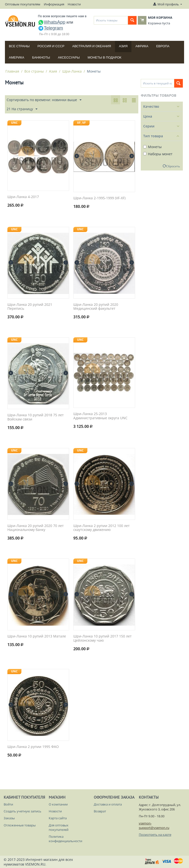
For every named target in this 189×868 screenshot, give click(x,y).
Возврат (100, 811)
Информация (54, 4)
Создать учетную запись (23, 811)
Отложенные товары (20, 825)
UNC (14, 123)
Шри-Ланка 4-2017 (23, 197)
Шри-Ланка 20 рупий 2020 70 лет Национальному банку (36, 528)
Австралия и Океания (92, 46)
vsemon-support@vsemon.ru (154, 825)
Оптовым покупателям (23, 4)
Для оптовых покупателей (59, 827)
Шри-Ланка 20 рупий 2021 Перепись (30, 307)
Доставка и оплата (108, 804)
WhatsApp (52, 22)
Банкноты (41, 57)
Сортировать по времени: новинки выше (44, 100)
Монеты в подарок (104, 57)
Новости (74, 4)
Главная (12, 71)
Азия (123, 46)
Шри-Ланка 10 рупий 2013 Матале (37, 636)
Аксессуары (69, 57)
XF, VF (81, 123)
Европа (163, 46)
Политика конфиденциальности (65, 839)
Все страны (19, 46)
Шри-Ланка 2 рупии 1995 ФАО (33, 747)
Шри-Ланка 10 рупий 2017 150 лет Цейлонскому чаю (102, 638)
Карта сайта (58, 818)
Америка (16, 57)
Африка (142, 46)
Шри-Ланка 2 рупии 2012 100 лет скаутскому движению (102, 528)
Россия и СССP (51, 46)
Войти (8, 804)
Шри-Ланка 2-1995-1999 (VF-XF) (99, 198)
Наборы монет (158, 154)
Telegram (50, 28)
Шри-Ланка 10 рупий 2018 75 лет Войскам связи (36, 417)
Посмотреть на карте (155, 835)
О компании (58, 804)
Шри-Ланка (72, 71)
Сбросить (173, 166)
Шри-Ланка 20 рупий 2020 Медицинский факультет (96, 307)
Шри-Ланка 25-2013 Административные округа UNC (100, 416)
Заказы (9, 818)
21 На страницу (22, 109)
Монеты (152, 147)
